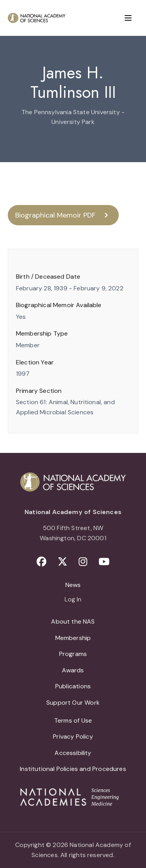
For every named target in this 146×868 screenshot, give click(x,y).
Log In (73, 600)
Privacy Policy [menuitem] (73, 736)
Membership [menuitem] (73, 638)
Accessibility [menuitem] (73, 753)
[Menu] (128, 18)
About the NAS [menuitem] (73, 621)
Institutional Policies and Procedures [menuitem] (73, 769)
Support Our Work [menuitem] (73, 703)
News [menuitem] (73, 585)
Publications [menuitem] (73, 686)
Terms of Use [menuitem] (73, 720)
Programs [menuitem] (73, 654)
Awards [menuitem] (73, 670)
